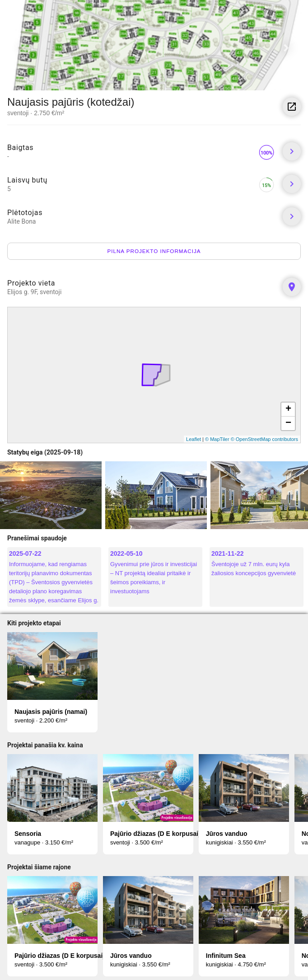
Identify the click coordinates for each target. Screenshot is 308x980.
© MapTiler (217, 439)
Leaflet (194, 439)
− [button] (288, 423)
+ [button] (288, 409)
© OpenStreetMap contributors (264, 439)
